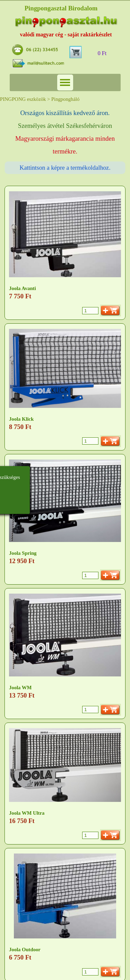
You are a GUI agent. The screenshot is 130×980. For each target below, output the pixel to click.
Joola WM (20, 688)
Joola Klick (21, 419)
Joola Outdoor (25, 950)
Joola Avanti (23, 288)
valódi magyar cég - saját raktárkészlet (66, 34)
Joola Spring (23, 553)
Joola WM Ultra (27, 813)
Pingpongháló (65, 99)
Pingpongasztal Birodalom (61, 8)
